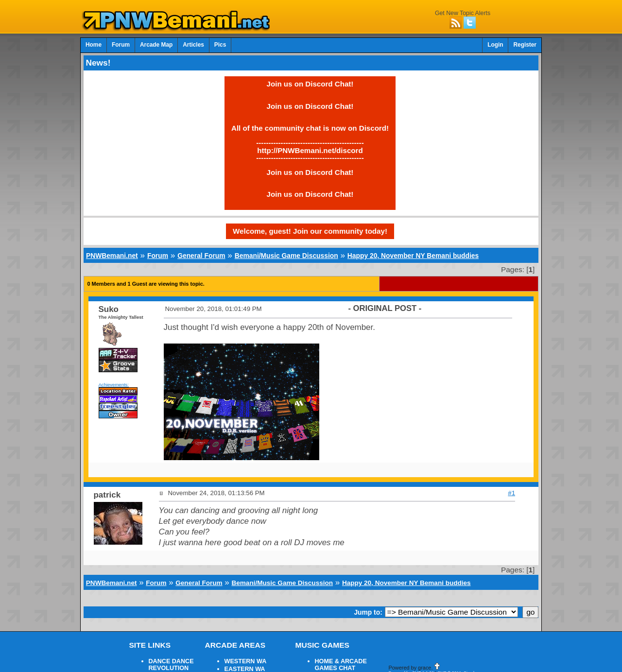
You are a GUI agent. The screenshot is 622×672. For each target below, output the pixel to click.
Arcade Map (156, 45)
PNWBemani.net (112, 256)
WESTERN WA (246, 661)
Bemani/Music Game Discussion (286, 256)
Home (94, 45)
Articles (193, 45)
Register (525, 45)
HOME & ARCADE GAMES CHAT (341, 665)
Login (495, 45)
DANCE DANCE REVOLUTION (171, 665)
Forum (121, 45)
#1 (511, 493)
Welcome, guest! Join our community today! (310, 231)
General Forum (201, 256)
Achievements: (114, 385)
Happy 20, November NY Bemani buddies (413, 256)
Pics (220, 45)
